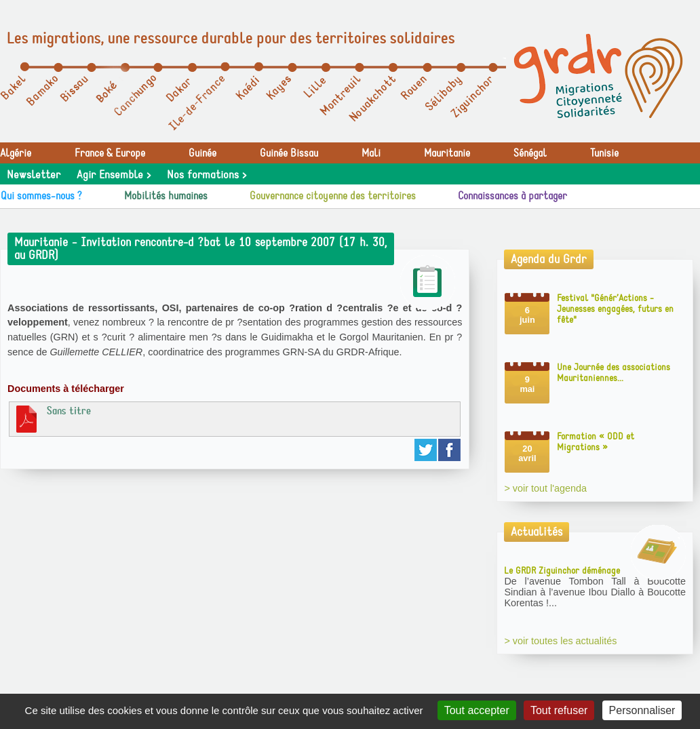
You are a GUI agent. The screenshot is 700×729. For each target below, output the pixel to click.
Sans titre (52, 418)
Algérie (16, 153)
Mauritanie (447, 153)
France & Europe (110, 153)
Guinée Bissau (289, 153)
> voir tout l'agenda (545, 488)
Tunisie (604, 153)
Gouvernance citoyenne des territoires (333, 196)
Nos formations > (207, 175)
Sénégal (530, 153)
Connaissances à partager (512, 196)
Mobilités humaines (166, 196)
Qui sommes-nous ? (41, 196)
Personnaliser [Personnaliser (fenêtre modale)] (642, 710)
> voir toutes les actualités (560, 641)
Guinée (202, 153)
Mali (371, 153)
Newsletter (34, 175)
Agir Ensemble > (114, 175)
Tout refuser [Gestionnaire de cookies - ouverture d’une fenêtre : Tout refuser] (559, 710)
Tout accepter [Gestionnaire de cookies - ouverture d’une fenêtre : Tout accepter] (477, 710)
